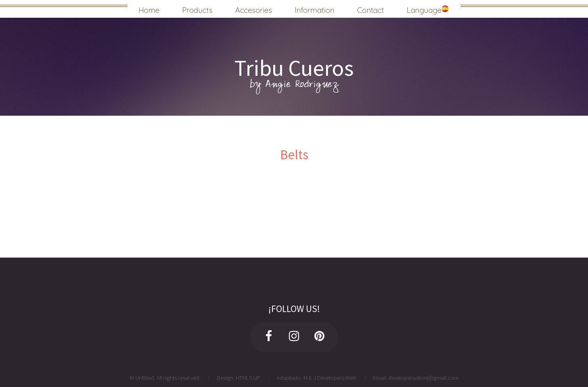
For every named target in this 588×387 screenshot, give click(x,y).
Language (428, 9)
